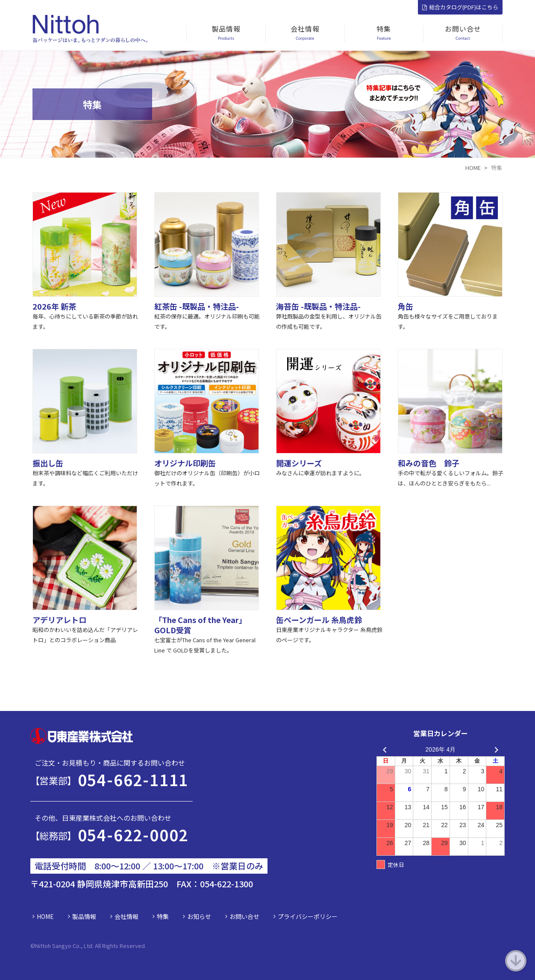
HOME (45, 916)
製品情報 (84, 916)
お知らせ (199, 916)
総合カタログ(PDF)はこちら (460, 7)
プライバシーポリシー (308, 916)
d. (144, 946)
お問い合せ (244, 916)
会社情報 (126, 916)
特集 (163, 916)
